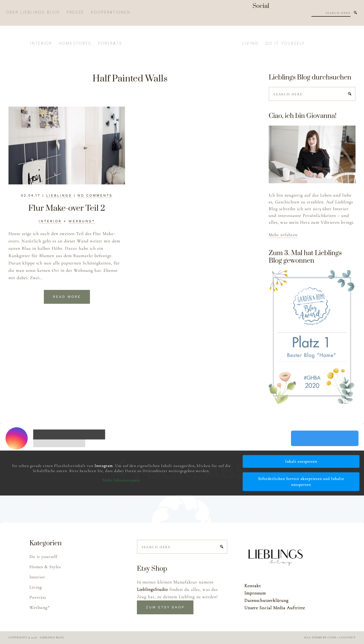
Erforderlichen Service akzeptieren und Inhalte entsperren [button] (301, 482)
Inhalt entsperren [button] (301, 461)
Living (36, 587)
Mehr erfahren (283, 235)
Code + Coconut (342, 637)
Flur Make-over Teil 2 (67, 208)
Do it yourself (43, 557)
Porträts (38, 597)
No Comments (95, 195)
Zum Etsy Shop (165, 607)
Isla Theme (313, 637)
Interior (50, 221)
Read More (67, 297)
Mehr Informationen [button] (121, 480)
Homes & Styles (45, 567)
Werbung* (82, 221)
